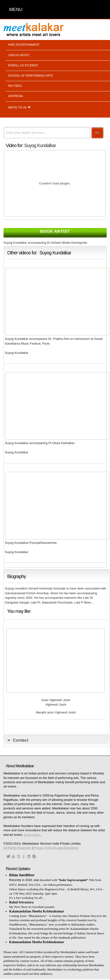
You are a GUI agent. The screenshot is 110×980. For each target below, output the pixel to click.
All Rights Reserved (17, 848)
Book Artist (55, 231)
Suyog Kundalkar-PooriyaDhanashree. (31, 543)
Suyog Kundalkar (40, 145)
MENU (16, 9)
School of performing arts (30, 76)
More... (89, 602)
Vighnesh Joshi (56, 705)
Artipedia (16, 96)
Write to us (17, 108)
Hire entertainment (24, 45)
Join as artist (19, 55)
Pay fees (15, 86)
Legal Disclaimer (67, 848)
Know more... (33, 835)
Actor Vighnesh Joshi (56, 700)
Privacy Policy (44, 848)
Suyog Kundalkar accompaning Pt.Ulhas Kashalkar (40, 443)
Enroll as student (23, 65)
